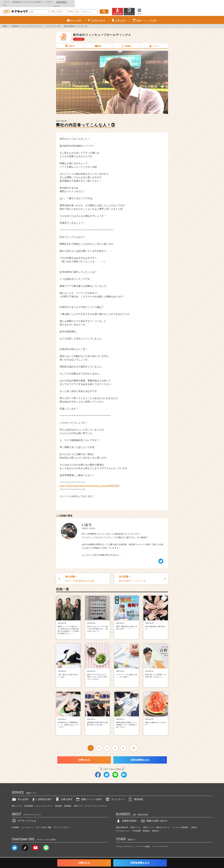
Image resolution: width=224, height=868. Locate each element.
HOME (5, 23)
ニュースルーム (27, 824)
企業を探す (64, 796)
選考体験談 (29, 803)
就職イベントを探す (89, 796)
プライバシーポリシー (62, 824)
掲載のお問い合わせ (154, 818)
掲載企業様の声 (122, 824)
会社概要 (15, 824)
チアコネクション (123, 828)
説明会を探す (42, 796)
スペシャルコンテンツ (44, 803)
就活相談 (59, 803)
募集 (98, 43)
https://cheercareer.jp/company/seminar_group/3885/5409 (89, 483)
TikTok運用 (136, 828)
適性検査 (136, 796)
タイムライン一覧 (53, 23)
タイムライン (115, 796)
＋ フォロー (79, 36)
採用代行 (156, 828)
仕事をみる (84, 757)
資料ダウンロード (163, 824)
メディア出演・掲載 (43, 824)
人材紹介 (194, 824)
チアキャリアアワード (125, 843)
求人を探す (20, 796)
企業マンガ (78, 803)
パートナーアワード (160, 843)
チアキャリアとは (24, 818)
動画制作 (146, 828)
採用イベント (136, 824)
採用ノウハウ (149, 824)
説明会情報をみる (140, 757)
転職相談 (68, 803)
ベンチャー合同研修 (180, 824)
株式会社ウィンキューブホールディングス (27, 23)
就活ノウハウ (17, 803)
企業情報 (126, 43)
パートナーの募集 (143, 843)
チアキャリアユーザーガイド (96, 803)
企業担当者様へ (212, 2)
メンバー (154, 43)
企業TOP (70, 43)
